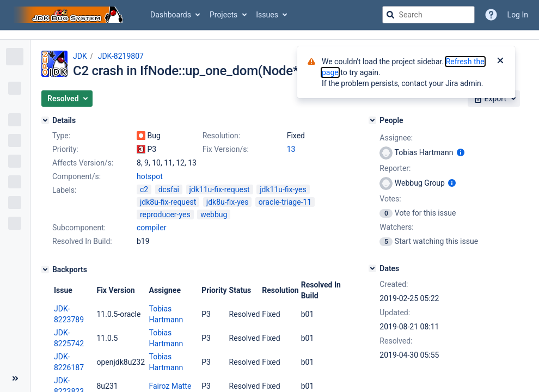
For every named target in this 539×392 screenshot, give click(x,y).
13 (291, 149)
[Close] (500, 62)
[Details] (45, 120)
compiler (151, 228)
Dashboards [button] (171, 15)
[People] (372, 120)
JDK (80, 56)
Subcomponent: (79, 228)
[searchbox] (428, 15)
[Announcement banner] (269, 35)
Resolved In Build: (82, 241)
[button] (67, 99)
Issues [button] (267, 15)
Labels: (64, 190)
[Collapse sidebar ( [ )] (15, 378)
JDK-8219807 (121, 56)
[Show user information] (461, 152)
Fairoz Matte (170, 386)
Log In (518, 15)
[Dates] (372, 268)
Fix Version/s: (226, 149)
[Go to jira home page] (70, 15)
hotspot (150, 176)
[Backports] (45, 269)
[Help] (491, 15)
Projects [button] (223, 15)
